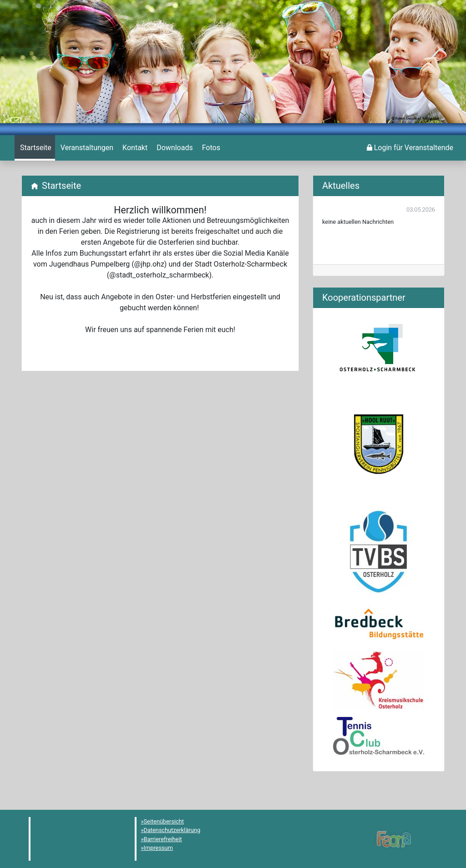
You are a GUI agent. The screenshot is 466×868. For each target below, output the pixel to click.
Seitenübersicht (164, 821)
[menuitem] (35, 148)
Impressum (158, 848)
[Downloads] (174, 148)
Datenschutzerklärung (172, 830)
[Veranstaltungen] (86, 148)
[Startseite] (35, 148)
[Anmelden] (410, 148)
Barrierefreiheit (163, 839)
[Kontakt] (134, 148)
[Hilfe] (210, 148)
